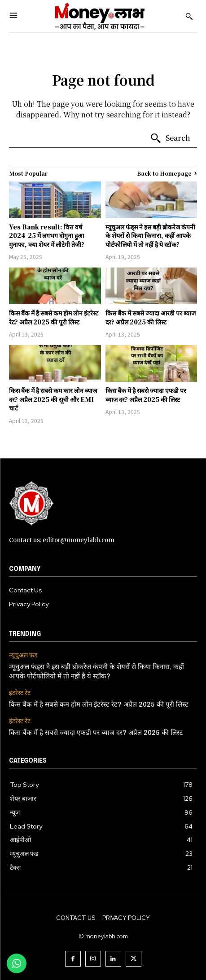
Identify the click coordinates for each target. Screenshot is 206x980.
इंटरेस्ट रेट (20, 693)
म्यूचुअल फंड (23, 655)
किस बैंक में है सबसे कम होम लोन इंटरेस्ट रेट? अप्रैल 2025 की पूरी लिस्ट (54, 317)
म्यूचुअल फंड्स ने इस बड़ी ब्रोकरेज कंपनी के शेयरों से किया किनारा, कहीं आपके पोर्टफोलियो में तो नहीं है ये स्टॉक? (150, 235)
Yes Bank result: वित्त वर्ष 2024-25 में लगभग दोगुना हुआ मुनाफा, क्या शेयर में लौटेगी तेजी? (47, 235)
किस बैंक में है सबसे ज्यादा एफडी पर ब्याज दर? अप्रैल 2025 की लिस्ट (146, 395)
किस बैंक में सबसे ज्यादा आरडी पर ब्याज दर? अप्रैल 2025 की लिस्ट (151, 317)
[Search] (170, 138)
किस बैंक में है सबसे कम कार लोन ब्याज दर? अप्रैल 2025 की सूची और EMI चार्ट (53, 399)
